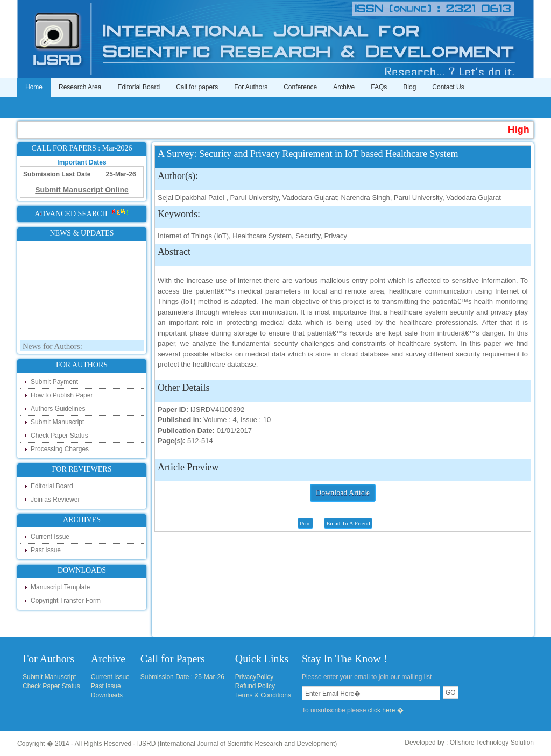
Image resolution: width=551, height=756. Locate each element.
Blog (409, 87)
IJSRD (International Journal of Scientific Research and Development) (237, 744)
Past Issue (46, 550)
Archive (344, 87)
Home (34, 87)
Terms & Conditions (263, 695)
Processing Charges (60, 449)
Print (305, 523)
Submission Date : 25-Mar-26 (182, 677)
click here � (386, 710)
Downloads (107, 695)
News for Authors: (52, 348)
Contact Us (448, 87)
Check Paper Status (59, 436)
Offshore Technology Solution (492, 743)
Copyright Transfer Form (66, 601)
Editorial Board (139, 87)
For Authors (251, 87)
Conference (300, 87)
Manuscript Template (61, 587)
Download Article (343, 493)
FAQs (379, 87)
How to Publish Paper (62, 395)
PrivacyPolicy (254, 677)
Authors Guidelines (58, 409)
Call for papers (197, 87)
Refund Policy (255, 686)
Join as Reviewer (55, 500)
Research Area (80, 87)
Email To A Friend (348, 523)
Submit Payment (54, 382)
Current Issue (50, 537)
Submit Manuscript (57, 422)
